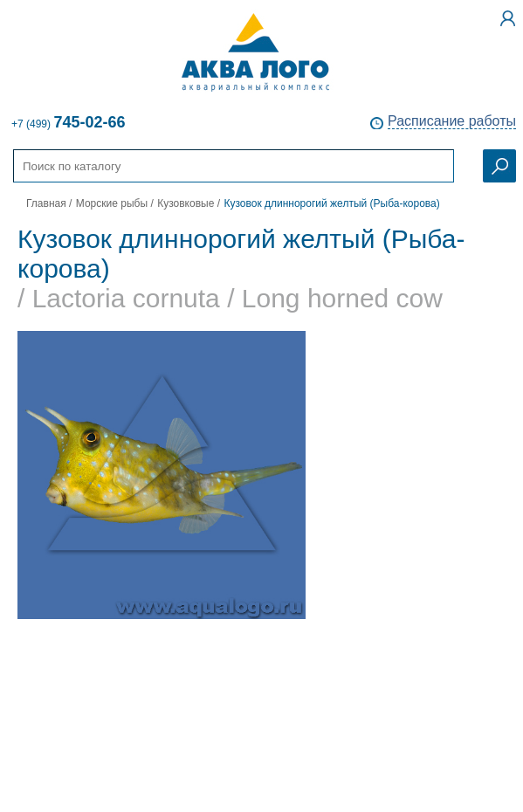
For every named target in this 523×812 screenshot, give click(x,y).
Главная (46, 203)
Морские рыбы (112, 203)
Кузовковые (186, 203)
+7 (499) (68, 122)
